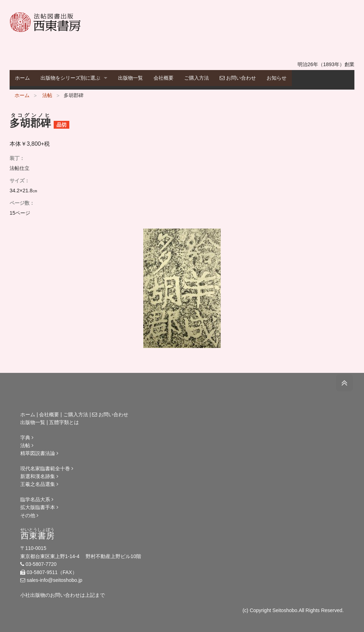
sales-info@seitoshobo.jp (55, 580)
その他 (29, 515)
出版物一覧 (130, 78)
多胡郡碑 (74, 95)
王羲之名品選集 (39, 484)
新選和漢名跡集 (39, 476)
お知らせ (277, 78)
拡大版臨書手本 (39, 507)
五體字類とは (64, 422)
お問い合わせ (238, 78)
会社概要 (164, 78)
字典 (27, 438)
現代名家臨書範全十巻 (47, 468)
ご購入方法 (197, 78)
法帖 (47, 95)
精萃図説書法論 (39, 453)
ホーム (22, 78)
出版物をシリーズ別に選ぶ (70, 78)
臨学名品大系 (37, 499)
